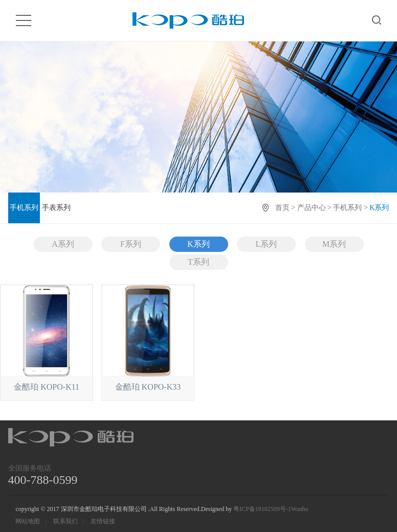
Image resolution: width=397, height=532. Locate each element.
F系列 (131, 244)
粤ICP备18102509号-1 (262, 509)
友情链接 (103, 521)
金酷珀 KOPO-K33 (148, 387)
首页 (282, 208)
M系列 (334, 244)
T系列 (198, 262)
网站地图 (28, 521)
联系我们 (65, 521)
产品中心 (312, 208)
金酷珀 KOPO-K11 (47, 387)
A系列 (63, 244)
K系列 (198, 244)
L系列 (267, 244)
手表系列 (56, 208)
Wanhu (300, 509)
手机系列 (24, 208)
